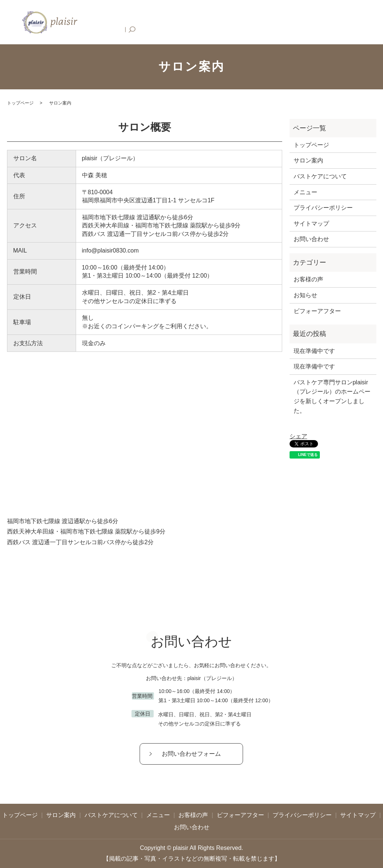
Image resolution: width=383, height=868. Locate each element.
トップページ (110, 22)
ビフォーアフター (295, 22)
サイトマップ (311, 224)
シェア (298, 436)
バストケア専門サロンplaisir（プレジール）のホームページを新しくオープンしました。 (332, 397)
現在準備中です (314, 351)
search (362, 22)
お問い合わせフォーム (191, 754)
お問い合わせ (337, 22)
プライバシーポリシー (323, 208)
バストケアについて (187, 22)
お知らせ (305, 295)
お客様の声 (255, 22)
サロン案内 (145, 22)
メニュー (226, 22)
